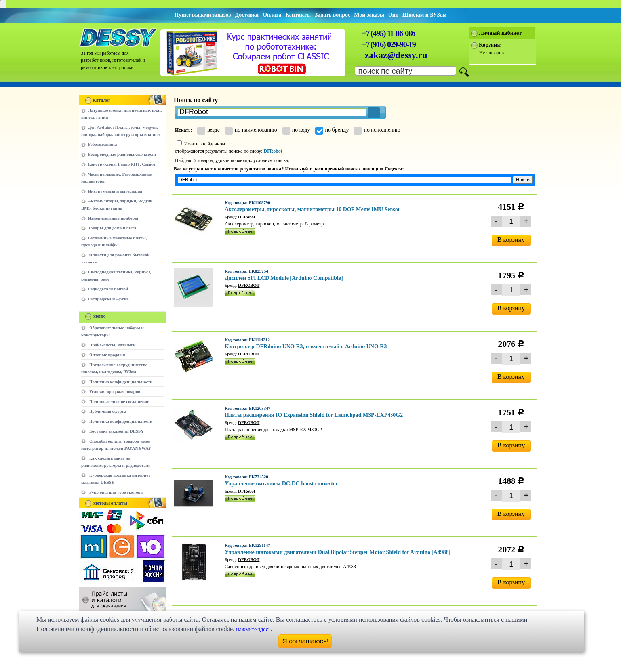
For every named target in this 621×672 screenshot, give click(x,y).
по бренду (332, 130)
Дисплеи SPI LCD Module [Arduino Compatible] (284, 278)
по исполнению (377, 130)
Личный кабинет (500, 33)
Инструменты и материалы (115, 191)
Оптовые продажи (107, 355)
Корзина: (490, 45)
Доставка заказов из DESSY (116, 431)
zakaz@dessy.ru (396, 55)
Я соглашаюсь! (306, 641)
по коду (296, 130)
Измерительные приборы (113, 218)
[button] (374, 113)
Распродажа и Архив (108, 299)
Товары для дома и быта (112, 228)
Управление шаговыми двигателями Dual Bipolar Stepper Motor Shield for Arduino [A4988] (337, 552)
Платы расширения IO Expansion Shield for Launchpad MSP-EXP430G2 (314, 415)
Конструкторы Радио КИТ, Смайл (122, 164)
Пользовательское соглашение (119, 401)
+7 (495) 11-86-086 (388, 33)
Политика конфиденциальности (121, 382)
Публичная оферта (108, 411)
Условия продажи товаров (115, 391)
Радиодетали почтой (108, 289)
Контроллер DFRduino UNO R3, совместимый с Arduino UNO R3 (306, 346)
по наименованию (251, 130)
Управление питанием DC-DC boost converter (281, 484)
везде (209, 130)
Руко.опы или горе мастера (116, 492)
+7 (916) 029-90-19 (389, 44)
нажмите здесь (253, 629)
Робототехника (102, 144)
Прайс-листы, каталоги (112, 345)
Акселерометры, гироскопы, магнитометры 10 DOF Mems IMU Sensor (312, 209)
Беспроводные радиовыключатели (122, 154)
